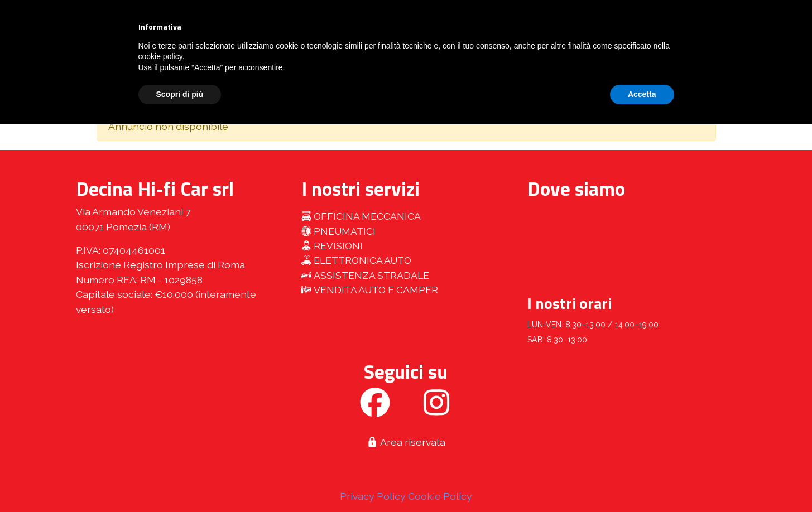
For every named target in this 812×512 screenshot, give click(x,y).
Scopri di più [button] (180, 94)
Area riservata (406, 442)
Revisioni (332, 246)
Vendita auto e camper (370, 290)
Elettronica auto (356, 260)
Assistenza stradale (365, 275)
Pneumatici (338, 231)
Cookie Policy (440, 496)
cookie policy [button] (160, 56)
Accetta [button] (642, 94)
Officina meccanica (361, 216)
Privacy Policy (373, 496)
